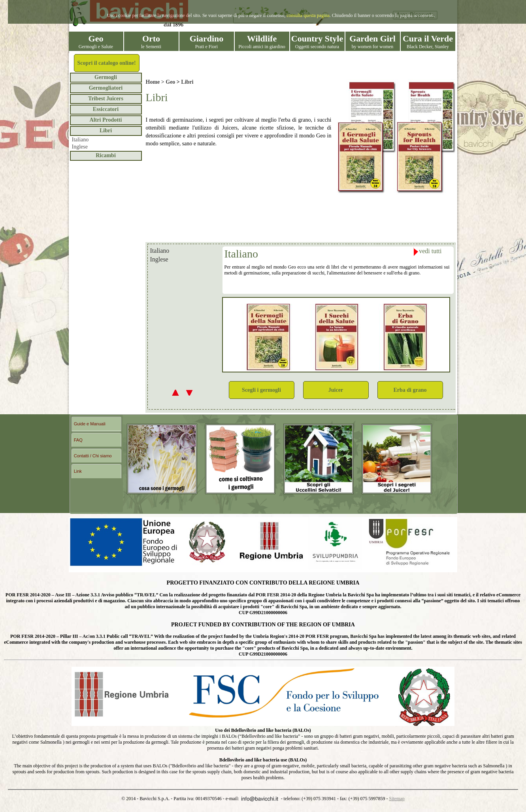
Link (78, 471)
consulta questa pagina (308, 15)
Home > (156, 82)
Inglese (80, 147)
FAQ (78, 440)
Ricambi (106, 155)
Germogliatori (106, 88)
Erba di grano (410, 390)
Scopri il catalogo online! (106, 63)
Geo (170, 82)
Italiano (80, 140)
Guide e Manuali (90, 424)
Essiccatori (106, 109)
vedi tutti (427, 252)
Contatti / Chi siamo (93, 456)
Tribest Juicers (106, 99)
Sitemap (397, 799)
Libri (106, 131)
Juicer (336, 390)
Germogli (106, 77)
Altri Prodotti (106, 120)
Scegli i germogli (261, 390)
